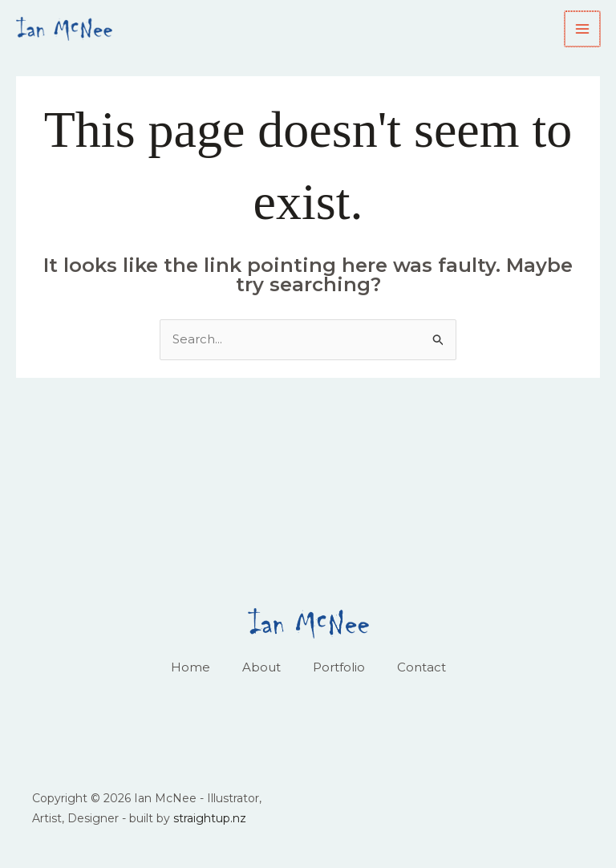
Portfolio (339, 667)
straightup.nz (210, 818)
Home (190, 667)
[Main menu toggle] (584, 29)
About (261, 667)
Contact (421, 667)
